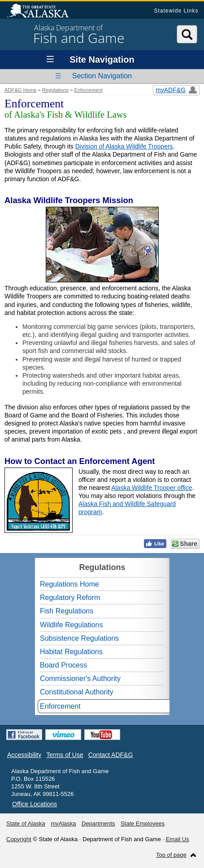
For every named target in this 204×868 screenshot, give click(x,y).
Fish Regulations (67, 611)
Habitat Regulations (71, 652)
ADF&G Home (21, 90)
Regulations (55, 90)
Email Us (178, 839)
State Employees (143, 823)
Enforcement (89, 90)
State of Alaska (42, 12)
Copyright (19, 839)
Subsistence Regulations (79, 638)
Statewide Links (176, 11)
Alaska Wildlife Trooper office (152, 488)
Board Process (63, 665)
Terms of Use (65, 755)
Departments (98, 823)
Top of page (171, 855)
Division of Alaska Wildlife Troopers (124, 146)
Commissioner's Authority (80, 679)
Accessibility (24, 755)
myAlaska (63, 823)
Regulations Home (69, 584)
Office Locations (35, 804)
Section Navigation (102, 76)
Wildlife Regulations (72, 625)
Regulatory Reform (70, 598)
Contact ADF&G (111, 755)
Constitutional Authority (77, 692)
